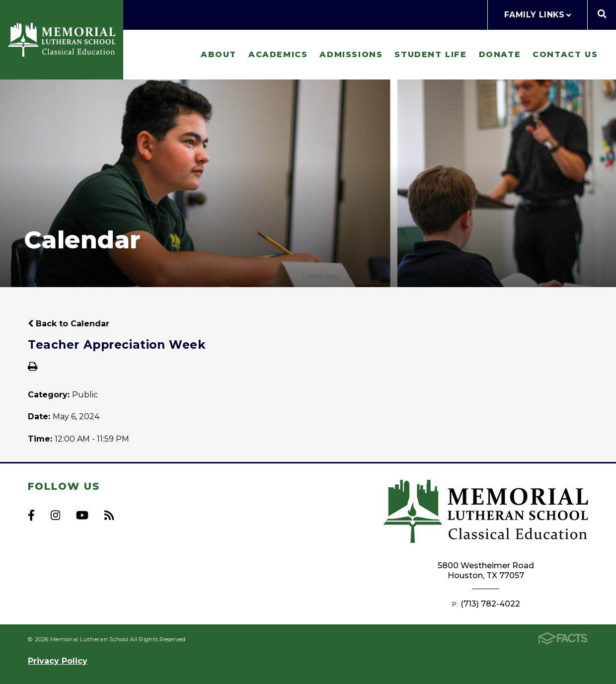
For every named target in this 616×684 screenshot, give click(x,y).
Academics (278, 54)
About (219, 54)
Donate (500, 54)
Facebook (31, 515)
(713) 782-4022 (490, 604)
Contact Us (565, 54)
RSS (109, 515)
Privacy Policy (58, 661)
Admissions (351, 54)
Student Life (430, 54)
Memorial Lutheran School (62, 39)
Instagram (55, 515)
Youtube (82, 515)
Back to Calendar (69, 324)
